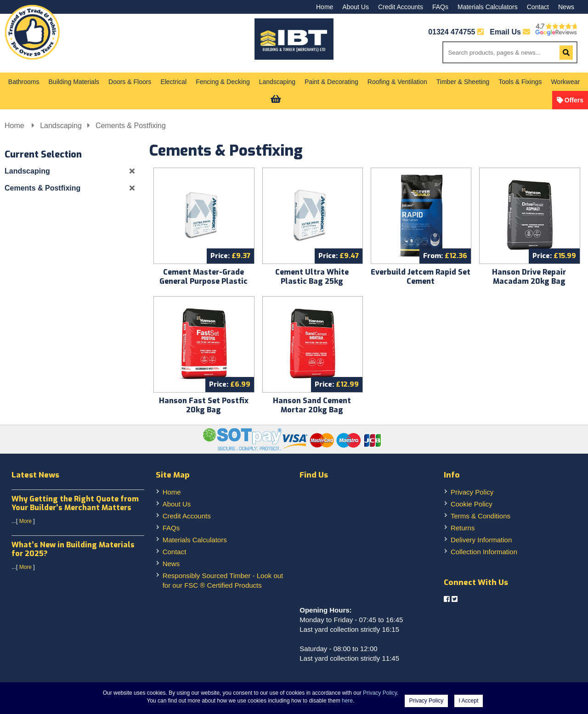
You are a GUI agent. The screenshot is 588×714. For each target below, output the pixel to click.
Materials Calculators (488, 7)
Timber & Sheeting (463, 82)
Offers (574, 100)
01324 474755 (452, 32)
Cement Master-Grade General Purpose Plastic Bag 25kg (204, 281)
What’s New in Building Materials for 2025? (73, 549)
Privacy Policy (472, 492)
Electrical (173, 82)
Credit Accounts (401, 7)
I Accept (469, 701)
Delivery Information (481, 540)
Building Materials (74, 82)
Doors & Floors (130, 82)
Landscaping (277, 82)
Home (325, 7)
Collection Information (484, 552)
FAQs (440, 7)
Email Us (510, 32)
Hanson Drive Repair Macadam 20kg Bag (529, 277)
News (566, 7)
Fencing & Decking (223, 82)
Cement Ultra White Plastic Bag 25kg (312, 277)
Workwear (565, 82)
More (25, 521)
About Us (356, 7)
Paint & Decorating (331, 82)
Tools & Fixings (520, 82)
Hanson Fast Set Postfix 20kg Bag (204, 405)
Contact (538, 7)
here (347, 701)
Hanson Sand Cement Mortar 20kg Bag (312, 405)
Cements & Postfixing (131, 126)
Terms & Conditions (481, 516)
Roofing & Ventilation (397, 82)
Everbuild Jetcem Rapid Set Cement (421, 277)
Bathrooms (24, 82)
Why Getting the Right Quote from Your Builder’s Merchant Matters (75, 503)
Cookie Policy (472, 504)
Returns (463, 528)
